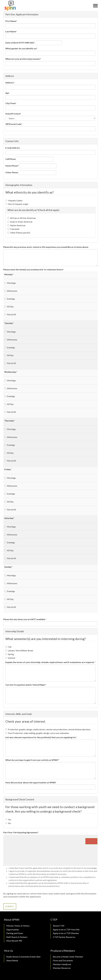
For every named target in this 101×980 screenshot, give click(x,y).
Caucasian (13, 229)
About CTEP (59, 926)
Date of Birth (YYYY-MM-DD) (20, 43)
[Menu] (95, 6)
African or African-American (22, 218)
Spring (10, 654)
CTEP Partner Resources (64, 937)
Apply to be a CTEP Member (66, 933)
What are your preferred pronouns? (23, 59)
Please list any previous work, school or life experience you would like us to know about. (46, 247)
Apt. (7, 93)
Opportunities (13, 929)
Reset (91, 841)
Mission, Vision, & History (18, 926)
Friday (8, 469)
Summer (10, 658)
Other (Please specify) (19, 233)
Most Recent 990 (14, 941)
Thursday (10, 421)
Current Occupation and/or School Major (26, 685)
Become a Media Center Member (68, 957)
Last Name (11, 31)
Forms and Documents (63, 960)
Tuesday (9, 323)
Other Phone (12, 172)
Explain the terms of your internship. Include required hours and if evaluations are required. (50, 662)
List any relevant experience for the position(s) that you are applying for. (41, 737)
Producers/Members (63, 951)
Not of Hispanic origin (17, 204)
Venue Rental (12, 960)
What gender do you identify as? (21, 48)
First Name (11, 21)
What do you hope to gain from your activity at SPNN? (32, 760)
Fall (8, 647)
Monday (9, 274)
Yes (8, 819)
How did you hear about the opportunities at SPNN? (31, 782)
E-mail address (13, 148)
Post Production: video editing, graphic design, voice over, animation (37, 733)
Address (10, 83)
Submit (10, 906)
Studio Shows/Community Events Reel (23, 957)
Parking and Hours (15, 933)
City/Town (11, 103)
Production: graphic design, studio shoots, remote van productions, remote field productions (48, 729)
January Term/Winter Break (19, 650)
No (8, 823)
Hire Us (8, 951)
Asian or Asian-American (20, 222)
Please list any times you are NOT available (25, 619)
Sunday (8, 567)
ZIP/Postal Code (14, 124)
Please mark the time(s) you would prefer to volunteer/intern (33, 269)
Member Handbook (62, 964)
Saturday (9, 518)
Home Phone (12, 166)
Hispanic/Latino (14, 200)
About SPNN (12, 920)
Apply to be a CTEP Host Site (66, 929)
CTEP (54, 920)
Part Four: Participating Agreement (21, 832)
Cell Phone (11, 159)
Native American (16, 225)
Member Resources (62, 968)
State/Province (13, 114)
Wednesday (11, 372)
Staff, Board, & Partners (17, 937)
